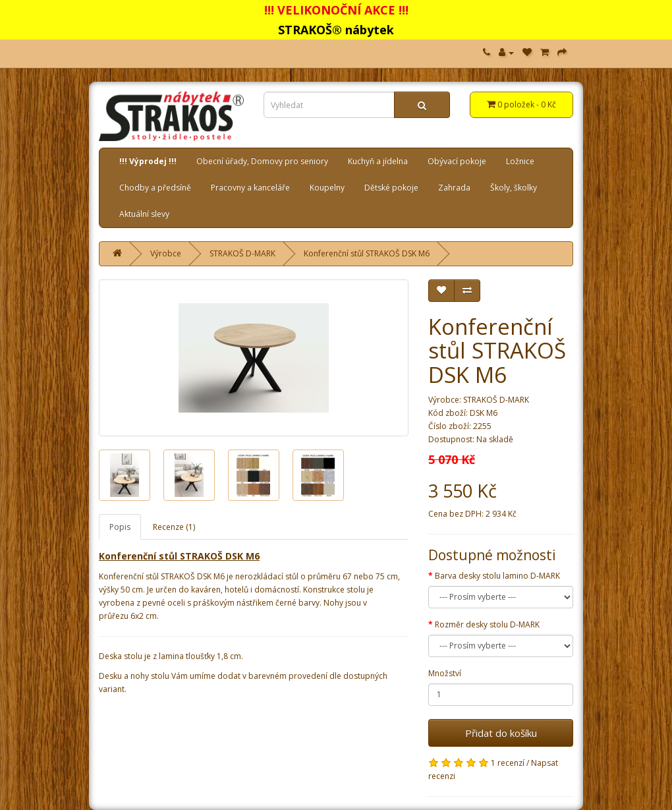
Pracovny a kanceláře (250, 188)
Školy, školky (514, 188)
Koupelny (327, 188)
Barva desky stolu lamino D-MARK (497, 576)
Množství (445, 673)
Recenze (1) (174, 527)
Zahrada (454, 188)
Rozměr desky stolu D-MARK (487, 624)
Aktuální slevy (144, 214)
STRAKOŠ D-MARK (242, 253)
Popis (120, 527)
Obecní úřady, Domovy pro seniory (262, 161)
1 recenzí (508, 763)
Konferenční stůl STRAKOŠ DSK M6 (367, 253)
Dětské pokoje (391, 188)
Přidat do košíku (501, 733)
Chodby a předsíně (155, 188)
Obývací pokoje (457, 161)
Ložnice (520, 161)
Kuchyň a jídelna (378, 161)
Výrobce (166, 253)
